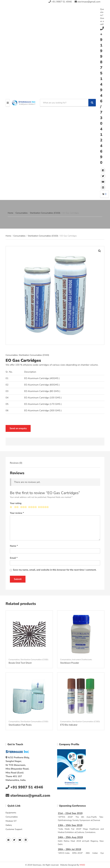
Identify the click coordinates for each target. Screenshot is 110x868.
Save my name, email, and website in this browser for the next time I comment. (55, 570)
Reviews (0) (16, 463)
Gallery (9, 825)
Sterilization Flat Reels (20, 725)
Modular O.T (11, 821)
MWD (82, 865)
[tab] (16, 463)
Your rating (16, 503)
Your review (17, 513)
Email (14, 558)
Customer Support (14, 829)
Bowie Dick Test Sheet (20, 663)
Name (14, 546)
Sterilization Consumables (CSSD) (45, 213)
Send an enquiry (18, 428)
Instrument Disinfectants (82, 660)
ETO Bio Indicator (69, 725)
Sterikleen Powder (70, 663)
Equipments (11, 813)
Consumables (22, 213)
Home (10, 213)
